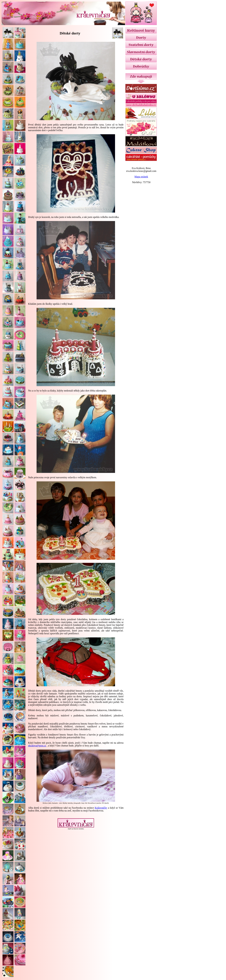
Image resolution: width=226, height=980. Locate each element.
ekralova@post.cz (37, 746)
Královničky (101, 808)
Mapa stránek (141, 177)
